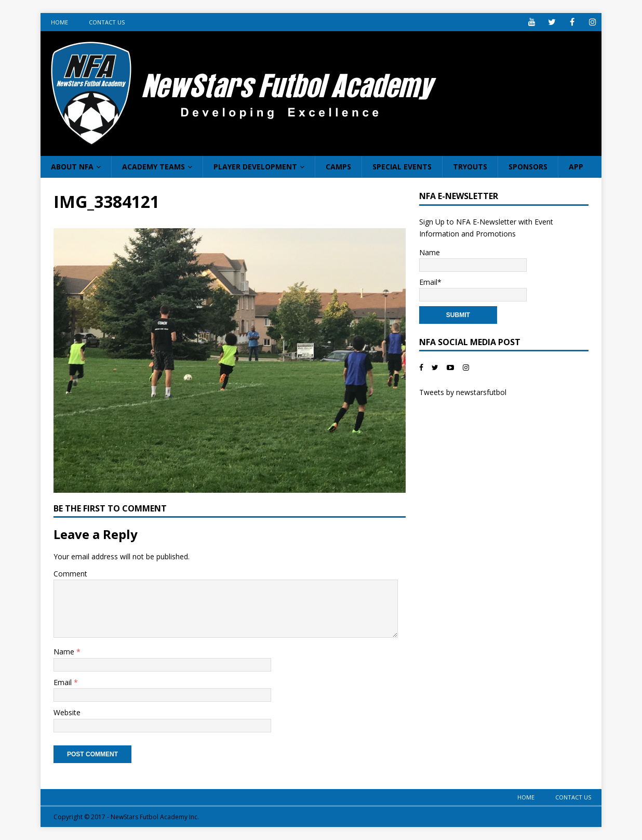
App (576, 167)
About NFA (72, 167)
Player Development (255, 167)
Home (59, 22)
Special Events (402, 167)
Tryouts (470, 167)
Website (67, 712)
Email (64, 682)
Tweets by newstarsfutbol (463, 392)
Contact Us (107, 22)
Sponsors (528, 167)
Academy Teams (153, 167)
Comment (70, 574)
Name (65, 652)
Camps (338, 167)
